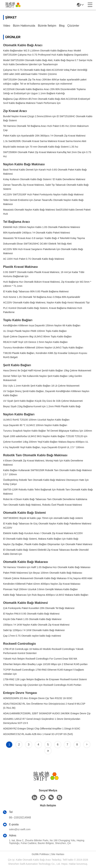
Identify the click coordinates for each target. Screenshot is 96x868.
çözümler (73, 26)
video (7, 26)
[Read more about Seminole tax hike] (87, 744)
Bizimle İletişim (47, 26)
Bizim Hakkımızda (24, 26)
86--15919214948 (20, 818)
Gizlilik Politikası (40, 854)
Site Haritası (58, 854)
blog (62, 26)
